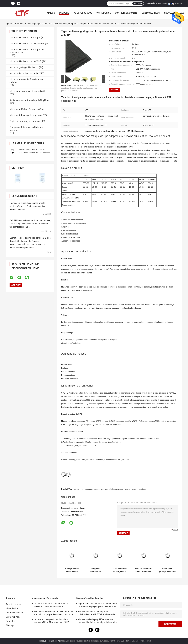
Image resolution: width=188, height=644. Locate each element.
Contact (115, 90)
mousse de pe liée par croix (24, 73)
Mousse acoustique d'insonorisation (28, 91)
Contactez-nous (151, 13)
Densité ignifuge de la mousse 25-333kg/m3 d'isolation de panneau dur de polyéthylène (34, 153)
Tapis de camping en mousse (25, 121)
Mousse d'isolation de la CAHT (25, 61)
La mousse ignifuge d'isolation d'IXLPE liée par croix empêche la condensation (167, 570)
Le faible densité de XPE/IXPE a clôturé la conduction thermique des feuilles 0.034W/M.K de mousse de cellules (119, 570)
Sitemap (10, 625)
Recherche (138, 4)
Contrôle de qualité (126, 13)
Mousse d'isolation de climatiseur (27, 44)
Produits (64, 13)
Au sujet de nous (83, 13)
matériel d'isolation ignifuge (135, 489)
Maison (51, 13)
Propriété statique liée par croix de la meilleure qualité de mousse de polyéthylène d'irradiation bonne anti (51, 605)
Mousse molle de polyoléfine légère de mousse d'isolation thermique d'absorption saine (98, 621)
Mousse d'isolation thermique (25, 38)
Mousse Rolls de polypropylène (26, 115)
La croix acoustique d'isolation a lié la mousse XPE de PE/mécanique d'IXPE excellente (51, 621)
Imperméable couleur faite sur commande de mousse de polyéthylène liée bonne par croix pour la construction (97, 605)
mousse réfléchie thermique (112, 489)
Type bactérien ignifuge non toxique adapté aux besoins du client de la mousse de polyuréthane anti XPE (81, 88)
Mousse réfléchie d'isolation (24, 109)
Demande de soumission (157, 3)
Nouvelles (170, 13)
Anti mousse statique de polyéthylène (29, 100)
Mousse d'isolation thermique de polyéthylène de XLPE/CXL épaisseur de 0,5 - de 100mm (96, 613)
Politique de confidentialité (49, 641)
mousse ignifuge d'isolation (38, 24)
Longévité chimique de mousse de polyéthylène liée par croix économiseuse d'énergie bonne (95, 570)
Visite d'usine (103, 13)
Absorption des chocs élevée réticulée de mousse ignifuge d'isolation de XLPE (72, 570)
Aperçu (9, 24)
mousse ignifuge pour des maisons (87, 489)
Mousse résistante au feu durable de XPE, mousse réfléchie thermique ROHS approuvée (143, 570)
